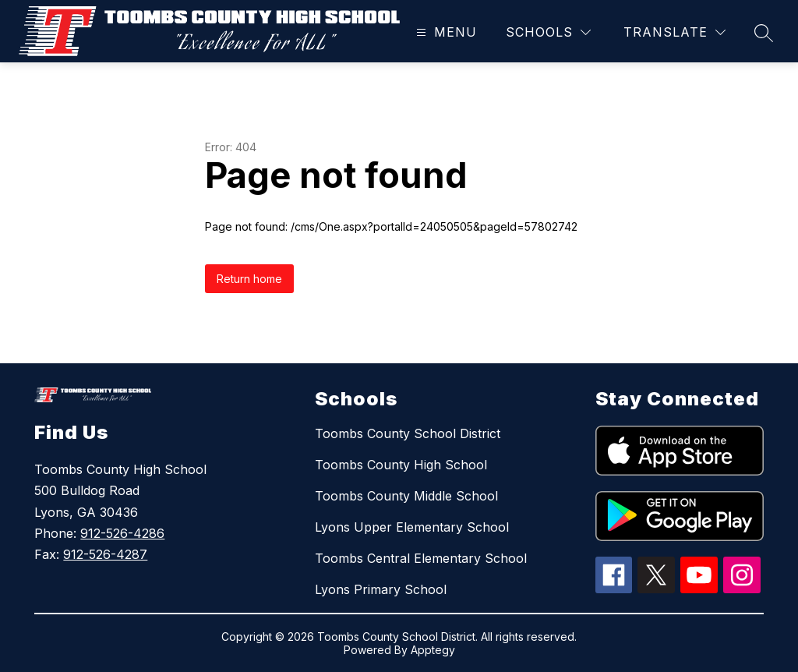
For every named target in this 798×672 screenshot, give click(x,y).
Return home (249, 279)
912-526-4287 (105, 554)
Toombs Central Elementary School (421, 558)
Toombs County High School (401, 465)
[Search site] (764, 33)
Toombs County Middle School (406, 496)
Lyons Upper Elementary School (412, 527)
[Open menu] (445, 32)
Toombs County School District (408, 433)
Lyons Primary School (381, 589)
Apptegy (433, 650)
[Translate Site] (674, 32)
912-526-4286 (122, 533)
